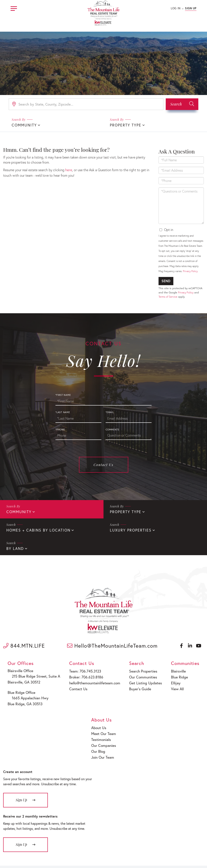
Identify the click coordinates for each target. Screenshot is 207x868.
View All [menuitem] (151, 686)
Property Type (124, 125)
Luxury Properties (129, 529)
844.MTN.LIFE (24, 644)
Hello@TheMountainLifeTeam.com (112, 644)
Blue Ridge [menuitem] (153, 675)
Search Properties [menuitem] (123, 669)
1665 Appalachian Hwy (25, 695)
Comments (112, 429)
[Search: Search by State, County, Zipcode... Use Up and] (86, 104)
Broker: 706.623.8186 (74, 675)
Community (23, 125)
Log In (176, 8)
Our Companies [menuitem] (190, 686)
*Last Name (63, 412)
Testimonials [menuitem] (188, 680)
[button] (182, 104)
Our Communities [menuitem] (123, 675)
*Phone (60, 429)
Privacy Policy (190, 271)
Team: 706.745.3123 (73, 669)
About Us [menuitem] (186, 669)
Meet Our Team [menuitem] (190, 675)
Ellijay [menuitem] (149, 680)
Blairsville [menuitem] (152, 669)
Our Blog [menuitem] (185, 691)
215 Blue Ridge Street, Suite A (29, 674)
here (68, 169)
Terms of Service (168, 296)
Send (166, 280)
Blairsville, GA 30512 (21, 680)
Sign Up (191, 8)
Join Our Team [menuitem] (189, 696)
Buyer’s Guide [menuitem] (120, 686)
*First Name (63, 395)
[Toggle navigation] (14, 8)
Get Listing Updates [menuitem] (125, 680)
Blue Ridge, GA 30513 (21, 701)
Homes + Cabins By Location (36, 529)
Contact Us (103, 464)
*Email (110, 412)
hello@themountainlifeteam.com (82, 680)
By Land (14, 547)
